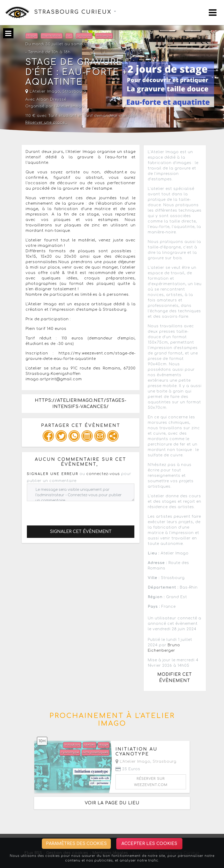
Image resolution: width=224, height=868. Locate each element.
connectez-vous (103, 474)
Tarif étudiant (63, 116)
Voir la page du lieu (112, 803)
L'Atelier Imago (43, 91)
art (69, 36)
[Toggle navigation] (213, 13)
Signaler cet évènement (81, 532)
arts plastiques (95, 752)
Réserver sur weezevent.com (151, 782)
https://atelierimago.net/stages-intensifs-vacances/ (81, 404)
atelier (89, 745)
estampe (104, 36)
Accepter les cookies (149, 844)
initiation (72, 745)
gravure (84, 36)
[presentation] (66, 511)
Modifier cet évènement (175, 678)
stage (32, 36)
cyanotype (70, 752)
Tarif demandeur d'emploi (110, 116)
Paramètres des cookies (76, 844)
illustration (52, 36)
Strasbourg (74, 91)
